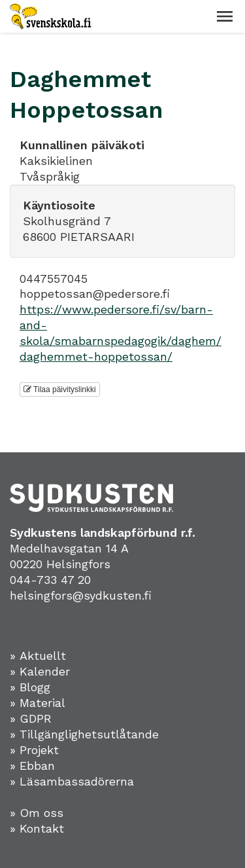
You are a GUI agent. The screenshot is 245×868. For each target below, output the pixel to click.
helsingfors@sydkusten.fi (81, 595)
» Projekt (34, 750)
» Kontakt (37, 828)
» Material (38, 703)
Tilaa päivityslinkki (60, 389)
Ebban (37, 766)
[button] (225, 16)
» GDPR (31, 718)
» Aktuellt (38, 656)
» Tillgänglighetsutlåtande (84, 734)
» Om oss (37, 813)
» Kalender (40, 671)
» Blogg (30, 687)
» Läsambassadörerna (72, 781)
